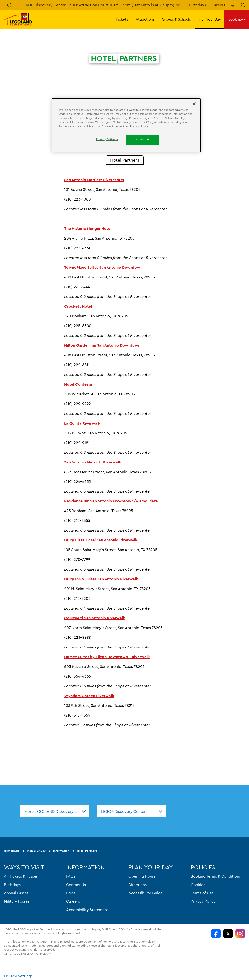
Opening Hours (142, 876)
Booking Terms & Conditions (216, 876)
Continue (143, 139)
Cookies (198, 884)
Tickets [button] (122, 19)
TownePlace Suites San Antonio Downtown (103, 267)
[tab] (125, 160)
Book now (237, 19)
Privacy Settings (18, 976)
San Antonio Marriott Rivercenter (94, 180)
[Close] (194, 104)
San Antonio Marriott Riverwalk (93, 462)
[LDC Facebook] (216, 934)
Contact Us (76, 884)
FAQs (71, 876)
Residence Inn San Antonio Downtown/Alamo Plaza (111, 501)
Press (71, 893)
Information (61, 851)
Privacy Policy (203, 901)
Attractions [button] (145, 19)
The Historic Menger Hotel (88, 228)
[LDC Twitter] (228, 934)
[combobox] (55, 811)
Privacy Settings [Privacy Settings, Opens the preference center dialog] (107, 139)
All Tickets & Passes (21, 876)
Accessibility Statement (87, 909)
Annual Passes (16, 893)
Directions (138, 884)
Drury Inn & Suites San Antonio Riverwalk (101, 579)
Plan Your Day (36, 851)
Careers (218, 5)
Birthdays (198, 5)
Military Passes (17, 901)
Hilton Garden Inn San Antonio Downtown (102, 345)
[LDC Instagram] (240, 934)
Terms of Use (202, 893)
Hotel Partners (87, 851)
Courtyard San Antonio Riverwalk (95, 618)
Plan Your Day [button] (210, 19)
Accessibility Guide (146, 893)
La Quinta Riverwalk (82, 423)
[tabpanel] (124, 452)
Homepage (12, 851)
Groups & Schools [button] (176, 19)
